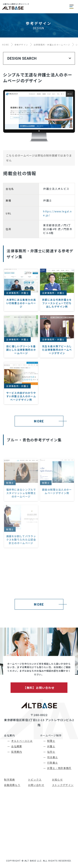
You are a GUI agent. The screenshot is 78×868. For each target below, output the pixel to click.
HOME (5, 45)
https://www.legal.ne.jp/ (57, 232)
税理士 (51, 741)
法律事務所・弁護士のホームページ (52, 45)
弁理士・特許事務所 (59, 768)
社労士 (51, 752)
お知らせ (57, 779)
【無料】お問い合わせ (39, 688)
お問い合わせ (36, 785)
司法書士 (53, 757)
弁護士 (51, 746)
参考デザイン (21, 45)
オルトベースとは (22, 741)
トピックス (35, 779)
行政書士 (53, 762)
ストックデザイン (63, 785)
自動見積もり (12, 785)
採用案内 (17, 752)
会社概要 (17, 746)
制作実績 (9, 779)
